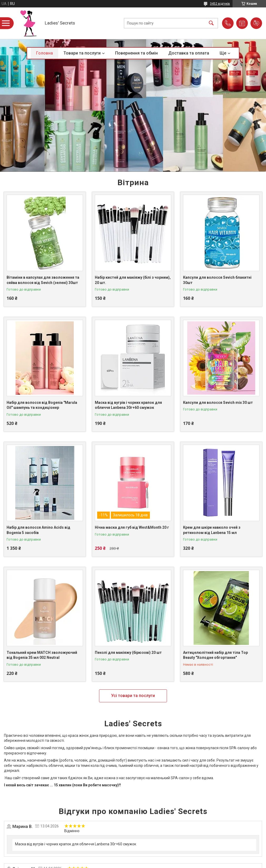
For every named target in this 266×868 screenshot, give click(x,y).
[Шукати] (211, 23)
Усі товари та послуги (133, 696)
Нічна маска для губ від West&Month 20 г (132, 527)
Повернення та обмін (136, 53)
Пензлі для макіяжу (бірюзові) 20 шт (128, 653)
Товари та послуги (82, 53)
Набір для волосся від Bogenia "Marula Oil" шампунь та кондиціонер (42, 405)
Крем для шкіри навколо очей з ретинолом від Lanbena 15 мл (212, 530)
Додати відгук (256, 23)
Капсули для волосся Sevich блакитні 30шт (217, 280)
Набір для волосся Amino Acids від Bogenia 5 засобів (38, 530)
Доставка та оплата (189, 53)
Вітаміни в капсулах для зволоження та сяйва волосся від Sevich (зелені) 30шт (43, 280)
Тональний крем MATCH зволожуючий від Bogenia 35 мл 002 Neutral (42, 655)
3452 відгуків (220, 4)
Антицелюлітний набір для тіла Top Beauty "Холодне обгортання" (215, 655)
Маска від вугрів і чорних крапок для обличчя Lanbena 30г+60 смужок (128, 405)
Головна (45, 53)
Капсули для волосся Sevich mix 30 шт (218, 403)
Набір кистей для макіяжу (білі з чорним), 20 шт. (133, 280)
